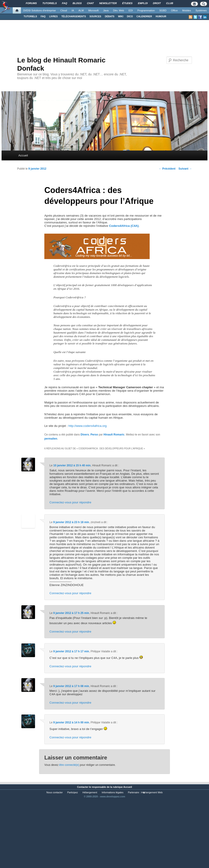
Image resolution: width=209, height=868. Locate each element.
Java (106, 10)
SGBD (163, 10)
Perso (94, 435)
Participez (73, 792)
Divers (85, 435)
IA (73, 10)
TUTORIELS (30, 16)
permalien (51, 439)
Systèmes (201, 10)
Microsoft (93, 10)
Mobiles (187, 10)
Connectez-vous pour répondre (71, 502)
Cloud (64, 10)
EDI (131, 10)
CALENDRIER (144, 16)
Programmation (146, 10)
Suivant (185, 169)
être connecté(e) (69, 765)
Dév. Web (118, 10)
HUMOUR (161, 16)
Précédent (167, 169)
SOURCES (95, 16)
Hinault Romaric (114, 435)
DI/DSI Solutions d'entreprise (39, 10)
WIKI (121, 16)
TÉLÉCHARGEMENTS (74, 16)
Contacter (83, 787)
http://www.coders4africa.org (88, 426)
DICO (130, 16)
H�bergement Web (152, 792)
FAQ (43, 16)
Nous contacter (55, 792)
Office (174, 10)
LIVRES (53, 16)
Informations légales (112, 792)
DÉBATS (110, 16)
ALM (81, 10)
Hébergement (90, 792)
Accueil (23, 155)
